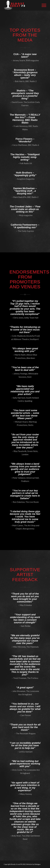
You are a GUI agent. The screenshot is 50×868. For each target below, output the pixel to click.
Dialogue (37, 864)
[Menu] (43, 5)
